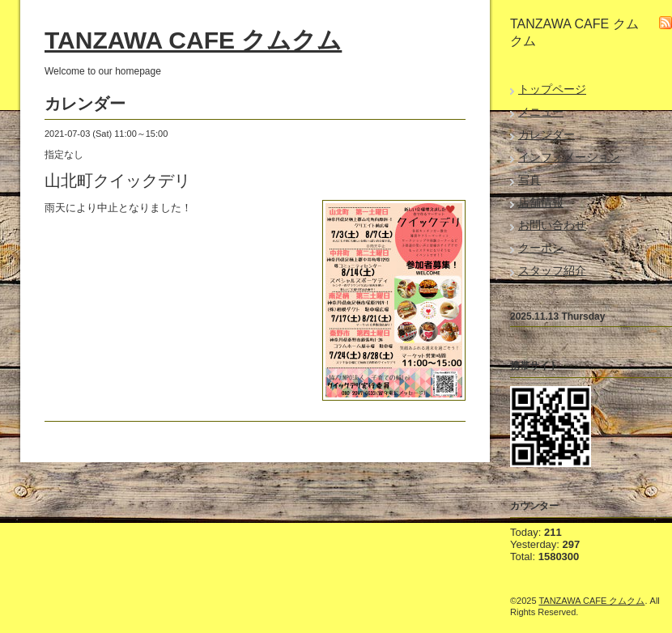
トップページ (552, 89)
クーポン (541, 248)
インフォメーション (569, 157)
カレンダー (547, 134)
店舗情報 (541, 202)
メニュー (541, 112)
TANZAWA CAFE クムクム (193, 40)
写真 (530, 180)
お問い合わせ (552, 225)
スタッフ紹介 (552, 270)
